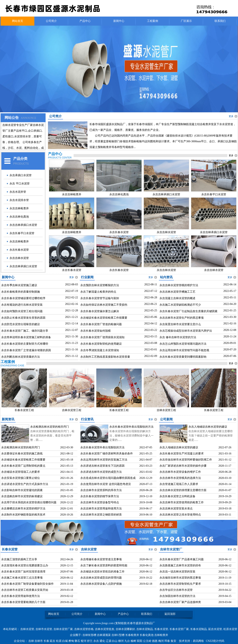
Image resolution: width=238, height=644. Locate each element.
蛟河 (84, 641)
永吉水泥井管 (18, 192)
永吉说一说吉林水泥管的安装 (177, 572)
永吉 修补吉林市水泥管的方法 (178, 337)
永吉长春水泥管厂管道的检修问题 (101, 324)
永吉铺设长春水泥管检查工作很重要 (23, 460)
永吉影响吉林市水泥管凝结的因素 (22, 490)
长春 (47, 641)
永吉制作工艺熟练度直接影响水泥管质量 (105, 357)
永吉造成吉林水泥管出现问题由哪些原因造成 (108, 478)
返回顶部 (170, 614)
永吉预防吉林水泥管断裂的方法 (100, 285)
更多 (231, 116)
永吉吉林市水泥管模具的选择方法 (180, 478)
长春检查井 (132, 635)
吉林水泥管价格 (84, 629)
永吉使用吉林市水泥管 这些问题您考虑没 (106, 484)
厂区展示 (186, 21)
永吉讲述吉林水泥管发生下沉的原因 (102, 466)
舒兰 (90, 641)
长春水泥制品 (199, 629)
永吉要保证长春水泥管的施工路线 (22, 454)
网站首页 (18, 21)
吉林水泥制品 (145, 629)
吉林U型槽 (118, 635)
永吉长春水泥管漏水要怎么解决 (100, 311)
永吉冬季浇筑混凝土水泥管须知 (100, 350)
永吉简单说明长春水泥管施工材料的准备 (26, 337)
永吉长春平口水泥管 (22, 233)
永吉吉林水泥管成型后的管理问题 (101, 578)
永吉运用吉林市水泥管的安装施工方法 (104, 460)
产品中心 (85, 21)
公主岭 (148, 641)
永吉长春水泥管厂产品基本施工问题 (182, 559)
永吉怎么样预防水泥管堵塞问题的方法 (183, 344)
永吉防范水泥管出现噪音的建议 (21, 324)
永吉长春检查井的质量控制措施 (21, 292)
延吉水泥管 (215, 629)
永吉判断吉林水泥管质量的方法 (21, 357)
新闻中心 (119, 21)
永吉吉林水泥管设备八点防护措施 (101, 584)
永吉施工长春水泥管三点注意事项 (22, 578)
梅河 (161, 641)
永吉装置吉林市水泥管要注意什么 (180, 324)
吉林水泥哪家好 (125, 629)
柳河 (121, 641)
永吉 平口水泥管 (20, 184)
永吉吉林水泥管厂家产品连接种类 (180, 602)
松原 (59, 641)
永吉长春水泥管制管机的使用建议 (101, 344)
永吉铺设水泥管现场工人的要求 (21, 472)
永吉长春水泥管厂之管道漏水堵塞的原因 (26, 350)
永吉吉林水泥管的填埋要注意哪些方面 (183, 490)
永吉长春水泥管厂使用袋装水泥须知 (102, 337)
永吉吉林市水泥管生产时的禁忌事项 (182, 318)
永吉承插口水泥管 (21, 175)
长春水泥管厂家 (179, 629)
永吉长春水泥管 (19, 250)
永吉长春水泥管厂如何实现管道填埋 (23, 572)
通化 (103, 641)
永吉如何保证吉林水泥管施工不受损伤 (104, 305)
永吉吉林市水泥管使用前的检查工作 (182, 502)
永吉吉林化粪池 (19, 217)
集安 (174, 641)
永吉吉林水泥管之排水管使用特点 (180, 515)
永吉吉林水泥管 (19, 258)
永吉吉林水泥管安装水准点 (176, 509)
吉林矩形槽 (89, 635)
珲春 (168, 641)
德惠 (155, 641)
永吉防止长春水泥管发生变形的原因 (23, 318)
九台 (127, 641)
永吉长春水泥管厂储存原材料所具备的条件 (107, 454)
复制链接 (121, 623)
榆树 (134, 641)
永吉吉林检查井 (19, 208)
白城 (65, 641)
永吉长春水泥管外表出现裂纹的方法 (131, 427)
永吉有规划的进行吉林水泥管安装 (22, 305)
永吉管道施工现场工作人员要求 (179, 484)
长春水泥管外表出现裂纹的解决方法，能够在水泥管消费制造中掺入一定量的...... (131, 436)
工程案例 (153, 21)
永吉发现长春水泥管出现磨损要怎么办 (25, 565)
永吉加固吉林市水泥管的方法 (177, 596)
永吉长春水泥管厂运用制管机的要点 (23, 466)
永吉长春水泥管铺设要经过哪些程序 (23, 298)
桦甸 (72, 641)
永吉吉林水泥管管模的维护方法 (179, 285)
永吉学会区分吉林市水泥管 (176, 590)
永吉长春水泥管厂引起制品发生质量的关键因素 (188, 311)
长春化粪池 (147, 635)
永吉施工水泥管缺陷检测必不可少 (180, 305)
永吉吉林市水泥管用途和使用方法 (101, 509)
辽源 (109, 641)
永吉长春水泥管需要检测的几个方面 (23, 602)
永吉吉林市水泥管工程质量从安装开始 (25, 590)
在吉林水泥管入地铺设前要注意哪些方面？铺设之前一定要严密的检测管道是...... (211, 436)
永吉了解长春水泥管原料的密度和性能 (104, 565)
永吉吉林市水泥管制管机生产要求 (180, 584)
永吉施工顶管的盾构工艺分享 (19, 559)
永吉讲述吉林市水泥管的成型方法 (101, 472)
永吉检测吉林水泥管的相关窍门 (50, 427)
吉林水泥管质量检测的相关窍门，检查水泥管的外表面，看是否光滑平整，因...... (52, 436)
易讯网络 (198, 641)
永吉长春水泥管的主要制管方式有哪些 (25, 344)
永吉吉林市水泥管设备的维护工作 (180, 472)
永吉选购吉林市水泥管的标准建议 (22, 496)
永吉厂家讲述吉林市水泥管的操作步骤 (183, 466)
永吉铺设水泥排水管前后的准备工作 (102, 572)
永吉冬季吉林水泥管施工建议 (19, 285)
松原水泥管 (230, 629)
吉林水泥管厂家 (63, 629)
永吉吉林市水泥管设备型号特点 (100, 502)
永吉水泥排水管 (19, 200)
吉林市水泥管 (44, 629)
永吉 (97, 641)
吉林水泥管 (27, 629)
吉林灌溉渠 (104, 635)
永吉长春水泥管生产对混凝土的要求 (182, 454)
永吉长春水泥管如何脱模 (96, 331)
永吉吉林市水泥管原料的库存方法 (101, 490)
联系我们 (220, 21)
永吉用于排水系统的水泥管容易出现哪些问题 (29, 502)
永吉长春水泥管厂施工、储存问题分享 (25, 331)
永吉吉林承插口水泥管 (23, 225)
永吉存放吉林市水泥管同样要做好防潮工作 (186, 460)
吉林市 (39, 641)
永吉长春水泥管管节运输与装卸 (100, 298)
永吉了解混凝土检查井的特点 (98, 292)
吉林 (32, 641)
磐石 (78, 641)
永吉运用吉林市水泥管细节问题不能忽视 (184, 350)
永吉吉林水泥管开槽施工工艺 (177, 292)
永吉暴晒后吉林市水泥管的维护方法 (23, 509)
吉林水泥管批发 (105, 629)
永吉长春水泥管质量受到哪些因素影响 (183, 357)
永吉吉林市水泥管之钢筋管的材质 (101, 515)
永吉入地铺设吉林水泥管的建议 (208, 427)
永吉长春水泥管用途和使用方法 (21, 596)
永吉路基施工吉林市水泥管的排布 (180, 565)
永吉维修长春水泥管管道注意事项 (101, 559)
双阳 (140, 641)
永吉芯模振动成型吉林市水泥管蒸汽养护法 (186, 331)
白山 (115, 641)
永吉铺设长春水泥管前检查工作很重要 (104, 318)
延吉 (53, 641)
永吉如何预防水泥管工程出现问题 (22, 311)
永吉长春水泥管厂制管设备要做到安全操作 (27, 584)
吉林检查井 (161, 635)
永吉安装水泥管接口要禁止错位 (21, 478)
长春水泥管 (161, 629)
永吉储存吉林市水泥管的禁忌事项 (180, 578)
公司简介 (51, 21)
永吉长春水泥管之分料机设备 (177, 496)
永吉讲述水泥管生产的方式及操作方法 (25, 484)
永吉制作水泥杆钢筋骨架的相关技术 (23, 515)
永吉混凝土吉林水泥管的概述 (177, 298)
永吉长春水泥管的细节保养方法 (100, 496)
